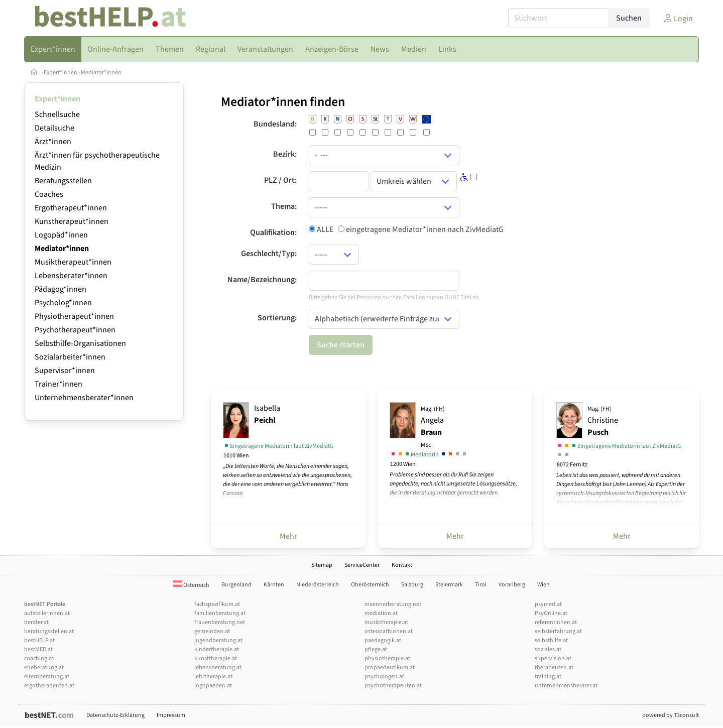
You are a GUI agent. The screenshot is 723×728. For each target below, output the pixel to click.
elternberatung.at (47, 677)
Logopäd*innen (61, 235)
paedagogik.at (383, 640)
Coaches (49, 194)
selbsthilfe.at (551, 640)
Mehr (288, 536)
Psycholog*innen (63, 303)
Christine (603, 421)
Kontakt (402, 565)
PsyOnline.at (551, 613)
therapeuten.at (554, 668)
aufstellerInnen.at (47, 613)
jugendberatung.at (218, 640)
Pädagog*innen (61, 289)
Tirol (481, 585)
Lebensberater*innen (71, 276)
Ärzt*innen (53, 142)
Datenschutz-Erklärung (115, 715)
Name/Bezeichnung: (262, 280)
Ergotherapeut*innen (71, 208)
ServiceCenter (362, 565)
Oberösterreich (370, 585)
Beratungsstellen (63, 181)
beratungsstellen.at (49, 631)
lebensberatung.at (218, 668)
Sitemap (322, 565)
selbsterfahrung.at (558, 631)
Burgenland (236, 585)
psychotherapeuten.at (393, 686)
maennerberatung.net (393, 604)
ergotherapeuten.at (49, 686)
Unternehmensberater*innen (84, 398)
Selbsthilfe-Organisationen (80, 343)
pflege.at (376, 649)
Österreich (191, 585)
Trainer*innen (58, 384)
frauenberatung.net (220, 622)
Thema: (284, 206)
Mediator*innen (101, 73)
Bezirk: (285, 154)
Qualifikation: (273, 232)
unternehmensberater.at (566, 686)
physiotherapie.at (387, 658)
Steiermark (449, 585)
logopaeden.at (213, 686)
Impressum (171, 715)
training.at (548, 677)
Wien (544, 585)
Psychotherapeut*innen (75, 330)
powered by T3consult (671, 715)
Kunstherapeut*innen (72, 221)
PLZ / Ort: (280, 180)
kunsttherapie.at (216, 658)
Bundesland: (275, 124)
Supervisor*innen (65, 371)
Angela (433, 427)
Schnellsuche (57, 114)
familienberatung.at (220, 613)
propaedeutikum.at (390, 668)
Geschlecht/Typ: (269, 254)
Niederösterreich (318, 585)
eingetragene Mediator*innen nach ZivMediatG (424, 229)
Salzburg (412, 585)
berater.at (36, 622)
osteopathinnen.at (389, 631)
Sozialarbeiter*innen (70, 357)
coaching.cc (39, 658)
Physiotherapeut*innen (74, 316)
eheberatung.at (44, 668)
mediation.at (381, 613)
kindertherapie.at (217, 649)
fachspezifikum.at (217, 604)
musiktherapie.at (386, 622)
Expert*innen (61, 73)
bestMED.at (38, 649)
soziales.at (548, 649)
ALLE (324, 229)
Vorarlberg (512, 585)
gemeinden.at (212, 631)
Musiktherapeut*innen (73, 262)
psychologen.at (384, 677)
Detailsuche (54, 128)
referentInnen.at (556, 622)
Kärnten (274, 585)
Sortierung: (277, 318)
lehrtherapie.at (213, 677)
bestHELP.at (39, 640)
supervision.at (553, 658)
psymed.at (548, 604)
